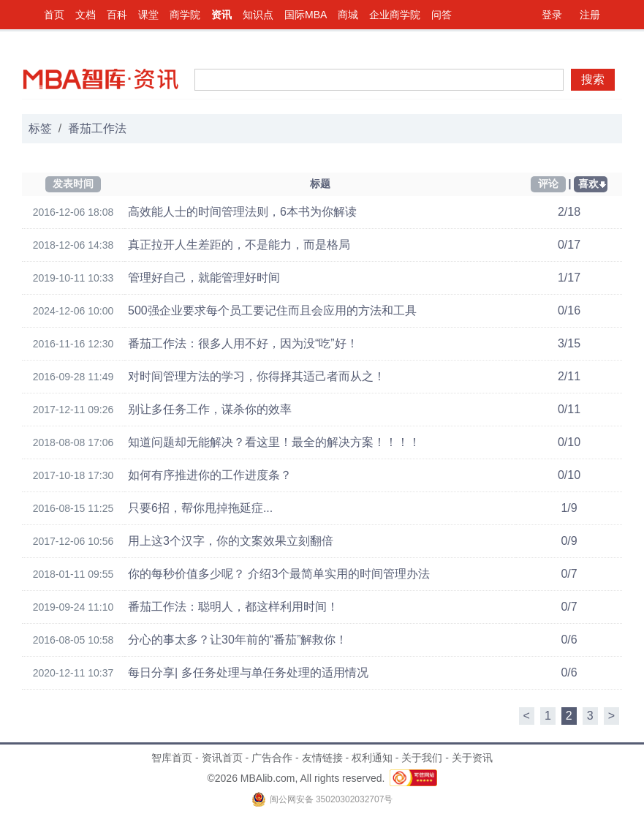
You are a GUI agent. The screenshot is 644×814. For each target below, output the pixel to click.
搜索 (593, 79)
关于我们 (422, 758)
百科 (117, 15)
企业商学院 (395, 15)
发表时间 (73, 184)
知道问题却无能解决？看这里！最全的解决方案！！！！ (274, 442)
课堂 (148, 15)
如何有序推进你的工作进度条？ (210, 475)
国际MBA (306, 15)
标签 (40, 128)
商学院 (185, 15)
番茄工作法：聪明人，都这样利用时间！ (233, 607)
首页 (54, 15)
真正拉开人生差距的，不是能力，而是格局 (239, 245)
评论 (548, 184)
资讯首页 (222, 758)
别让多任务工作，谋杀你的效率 (210, 409)
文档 (86, 15)
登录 (552, 15)
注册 (590, 15)
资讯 (221, 15)
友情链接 (322, 758)
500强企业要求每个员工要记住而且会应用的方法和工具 (272, 310)
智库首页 (172, 758)
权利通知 (372, 758)
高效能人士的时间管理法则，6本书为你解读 (242, 212)
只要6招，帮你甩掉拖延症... (200, 508)
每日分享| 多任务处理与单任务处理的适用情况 (248, 672)
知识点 (258, 15)
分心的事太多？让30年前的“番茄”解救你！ (238, 640)
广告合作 (272, 758)
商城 (348, 15)
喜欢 (588, 184)
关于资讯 (472, 758)
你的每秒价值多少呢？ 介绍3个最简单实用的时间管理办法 (279, 574)
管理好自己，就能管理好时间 (204, 278)
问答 (442, 15)
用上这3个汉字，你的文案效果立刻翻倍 (231, 541)
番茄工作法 (97, 128)
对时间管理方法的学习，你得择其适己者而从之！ (257, 376)
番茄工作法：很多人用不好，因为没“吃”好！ (243, 343)
